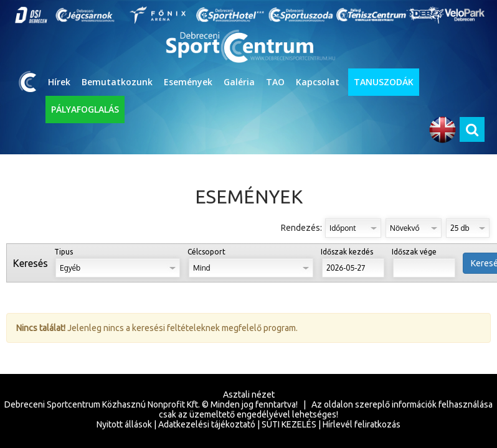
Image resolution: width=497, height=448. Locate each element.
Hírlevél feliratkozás (362, 424)
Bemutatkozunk (117, 82)
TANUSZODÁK (384, 82)
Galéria (239, 82)
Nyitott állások (124, 424)
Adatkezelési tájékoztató (207, 424)
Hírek (59, 82)
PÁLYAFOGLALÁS (85, 109)
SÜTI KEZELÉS (289, 424)
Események (188, 82)
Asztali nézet (249, 394)
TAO (275, 82)
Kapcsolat (318, 82)
